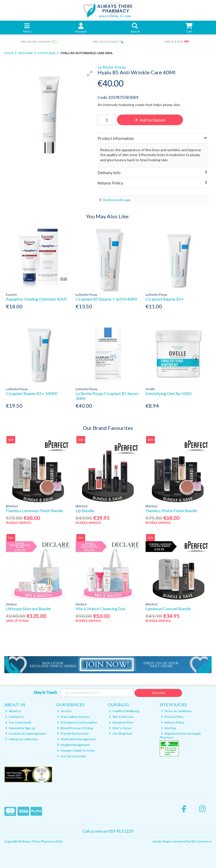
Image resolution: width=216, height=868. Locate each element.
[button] (90, 74)
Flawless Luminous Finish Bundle (34, 511)
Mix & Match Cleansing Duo (101, 609)
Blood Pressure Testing (75, 728)
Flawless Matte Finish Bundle (171, 511)
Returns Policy (173, 722)
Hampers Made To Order (76, 750)
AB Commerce (201, 841)
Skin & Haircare (121, 717)
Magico (167, 841)
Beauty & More (121, 722)
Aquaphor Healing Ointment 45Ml (36, 299)
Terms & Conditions (176, 711)
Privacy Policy (172, 717)
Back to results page (117, 200)
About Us (13, 711)
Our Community (18, 722)
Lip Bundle (85, 511)
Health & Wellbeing (124, 711)
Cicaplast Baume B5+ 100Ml (32, 393)
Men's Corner (120, 728)
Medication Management (76, 739)
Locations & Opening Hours (26, 733)
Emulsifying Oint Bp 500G (169, 393)
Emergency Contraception (77, 722)
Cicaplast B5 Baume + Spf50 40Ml (106, 299)
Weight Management (73, 745)
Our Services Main (72, 756)
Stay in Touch (45, 692)
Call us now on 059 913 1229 (108, 831)
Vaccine (64, 711)
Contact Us (15, 717)
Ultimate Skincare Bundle (28, 609)
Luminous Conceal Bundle (168, 609)
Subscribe (158, 693)
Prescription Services (74, 717)
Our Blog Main (121, 733)
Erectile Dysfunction (73, 733)
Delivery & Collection (22, 739)
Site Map (168, 728)
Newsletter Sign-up (20, 728)
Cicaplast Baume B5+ (165, 299)
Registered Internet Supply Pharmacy (180, 735)
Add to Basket (150, 120)
